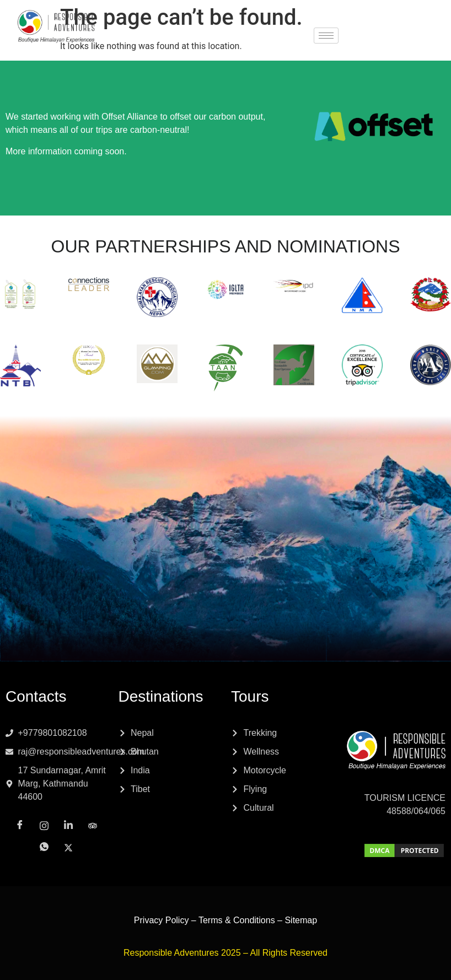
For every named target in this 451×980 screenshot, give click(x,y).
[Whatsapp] (383, 37)
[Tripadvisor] (431, 23)
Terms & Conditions (237, 920)
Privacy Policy (162, 920)
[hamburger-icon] (326, 36)
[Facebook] (358, 23)
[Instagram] (383, 23)
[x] (407, 36)
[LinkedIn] (407, 23)
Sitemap (301, 920)
